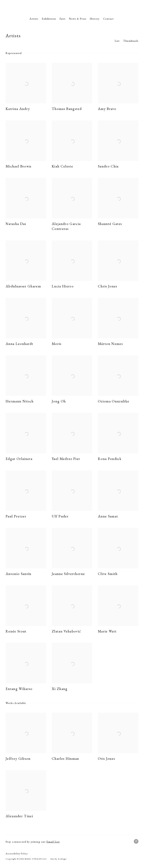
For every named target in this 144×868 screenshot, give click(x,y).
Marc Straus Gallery (72, 8)
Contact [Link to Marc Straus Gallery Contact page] (108, 19)
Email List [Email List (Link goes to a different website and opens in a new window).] (53, 842)
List (117, 41)
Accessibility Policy (17, 853)
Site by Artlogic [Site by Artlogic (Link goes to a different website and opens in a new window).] (59, 859)
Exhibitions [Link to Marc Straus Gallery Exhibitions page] (49, 19)
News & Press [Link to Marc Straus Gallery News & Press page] (78, 19)
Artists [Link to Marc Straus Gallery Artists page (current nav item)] (34, 19)
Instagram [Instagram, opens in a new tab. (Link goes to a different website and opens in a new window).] (136, 841)
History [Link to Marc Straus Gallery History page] (95, 19)
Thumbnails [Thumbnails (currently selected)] (131, 41)
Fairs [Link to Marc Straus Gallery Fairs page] (63, 19)
